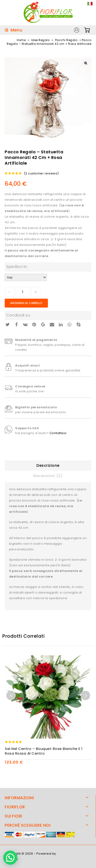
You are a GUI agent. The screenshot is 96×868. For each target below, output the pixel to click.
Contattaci (58, 433)
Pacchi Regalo (66, 40)
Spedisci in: (17, 267)
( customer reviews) (41, 173)
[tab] (48, 466)
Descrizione (48, 465)
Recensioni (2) (48, 476)
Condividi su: (19, 315)
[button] (10, 858)
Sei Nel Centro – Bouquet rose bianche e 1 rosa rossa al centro (44, 751)
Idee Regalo (41, 40)
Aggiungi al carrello (26, 303)
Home (21, 40)
